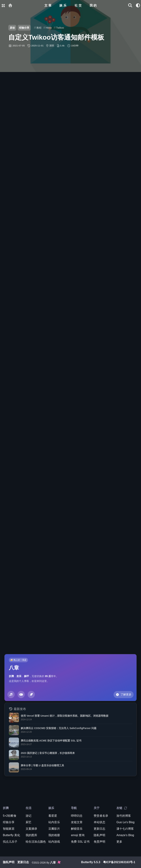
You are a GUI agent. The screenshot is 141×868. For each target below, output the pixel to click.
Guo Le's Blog (97, 407)
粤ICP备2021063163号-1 (119, 862)
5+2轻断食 (10, 816)
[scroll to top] (126, 208)
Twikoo (121, 641)
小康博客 (15, 366)
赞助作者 (22, 381)
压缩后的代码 (68, 123)
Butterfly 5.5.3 (91, 862)
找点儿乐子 (10, 842)
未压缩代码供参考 (109, 123)
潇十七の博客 (125, 829)
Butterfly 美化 (11, 835)
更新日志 (99, 829)
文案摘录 (31, 829)
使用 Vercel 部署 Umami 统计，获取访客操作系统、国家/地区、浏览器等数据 (65, 716)
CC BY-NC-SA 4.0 (56, 407)
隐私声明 (99, 835)
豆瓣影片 (54, 829)
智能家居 (9, 829)
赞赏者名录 (101, 816)
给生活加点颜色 (36, 842)
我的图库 (31, 835)
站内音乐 (54, 822)
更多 (119, 842)
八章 (14, 668)
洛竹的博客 (124, 816)
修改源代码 (39, 251)
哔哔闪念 (77, 816)
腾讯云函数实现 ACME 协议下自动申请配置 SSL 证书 (51, 741)
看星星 (53, 816)
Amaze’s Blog (125, 835)
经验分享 (24, 28)
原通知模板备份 (99, 251)
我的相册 (54, 835)
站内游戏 (54, 842)
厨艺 (29, 822)
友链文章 (77, 822)
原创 (12, 28)
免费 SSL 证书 (80, 842)
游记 (29, 816)
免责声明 (99, 842)
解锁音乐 (77, 829)
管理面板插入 (30, 123)
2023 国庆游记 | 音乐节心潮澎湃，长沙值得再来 (48, 753)
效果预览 (23, 112)
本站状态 (99, 822)
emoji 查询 (78, 835)
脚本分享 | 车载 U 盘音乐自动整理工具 (42, 765)
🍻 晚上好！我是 (18, 660)
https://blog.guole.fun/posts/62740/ (35, 403)
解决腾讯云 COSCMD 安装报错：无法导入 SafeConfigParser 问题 (59, 728)
